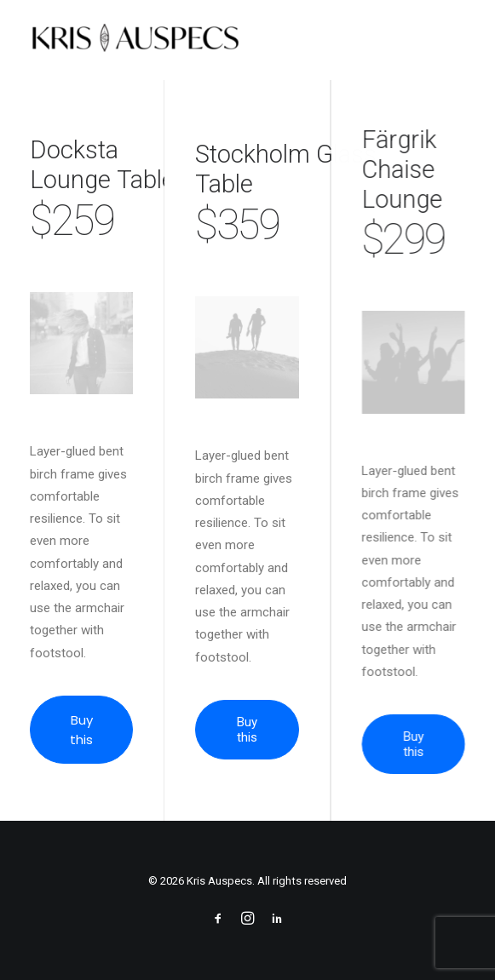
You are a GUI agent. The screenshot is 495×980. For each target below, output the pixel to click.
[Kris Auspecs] (135, 40)
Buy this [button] (83, 730)
